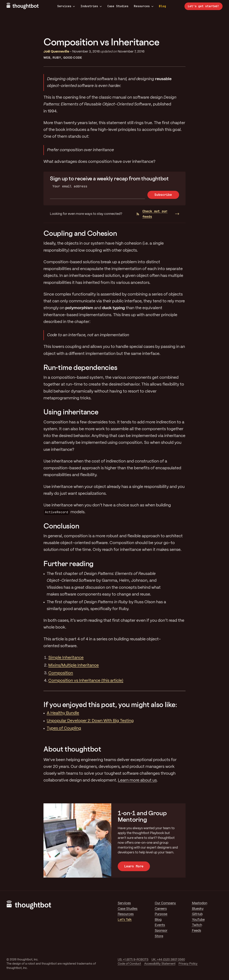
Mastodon (200, 903)
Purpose (161, 914)
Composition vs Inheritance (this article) (86, 681)
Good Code (73, 58)
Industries (91, 6)
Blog (162, 6)
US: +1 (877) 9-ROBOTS (133, 960)
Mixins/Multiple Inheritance (74, 665)
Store (159, 936)
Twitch (197, 925)
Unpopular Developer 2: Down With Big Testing (90, 721)
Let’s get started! (204, 6)
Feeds (197, 931)
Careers (161, 909)
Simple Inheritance (66, 658)
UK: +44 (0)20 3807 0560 (168, 960)
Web (47, 58)
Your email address (70, 186)
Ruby (57, 58)
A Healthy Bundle (63, 713)
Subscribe (163, 195)
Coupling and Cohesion (80, 233)
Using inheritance (71, 412)
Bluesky (198, 909)
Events (160, 925)
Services (66, 6)
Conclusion (61, 526)
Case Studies (118, 6)
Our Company (165, 903)
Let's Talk (125, 920)
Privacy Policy (188, 964)
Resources (144, 6)
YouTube (198, 920)
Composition (61, 673)
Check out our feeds (152, 214)
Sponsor (161, 931)
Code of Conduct (129, 964)
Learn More (134, 866)
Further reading (69, 564)
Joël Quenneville (56, 52)
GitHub (197, 914)
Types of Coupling (64, 728)
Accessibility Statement (160, 964)
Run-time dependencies (80, 367)
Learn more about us (137, 780)
